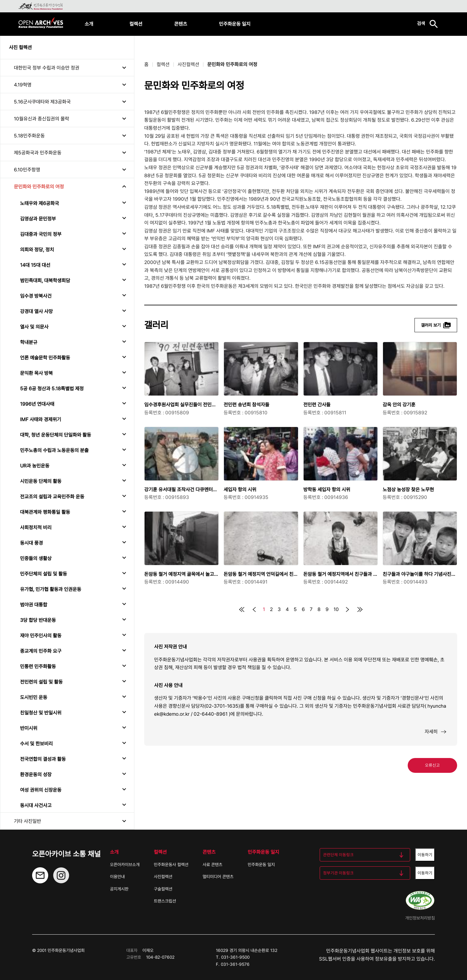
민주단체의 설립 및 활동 (44, 574)
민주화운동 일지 (235, 24)
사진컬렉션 (188, 64)
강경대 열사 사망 (36, 311)
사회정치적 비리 (36, 528)
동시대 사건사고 (36, 805)
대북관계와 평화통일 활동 (45, 512)
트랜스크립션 (165, 901)
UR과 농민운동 (35, 466)
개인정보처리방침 (420, 918)
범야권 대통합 (34, 605)
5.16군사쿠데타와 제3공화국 (42, 102)
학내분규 (29, 342)
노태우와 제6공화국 (40, 203)
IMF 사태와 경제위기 (41, 419)
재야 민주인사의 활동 (41, 636)
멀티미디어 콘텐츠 (218, 877)
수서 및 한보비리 (36, 744)
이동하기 (425, 855)
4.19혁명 (23, 85)
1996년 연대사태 (37, 404)
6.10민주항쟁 (27, 170)
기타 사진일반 (27, 821)
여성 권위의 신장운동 (41, 790)
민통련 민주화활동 (38, 666)
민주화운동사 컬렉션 (171, 865)
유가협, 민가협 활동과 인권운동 (51, 589)
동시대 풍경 (32, 543)
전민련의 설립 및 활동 (41, 682)
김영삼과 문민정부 (38, 219)
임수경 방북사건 (36, 296)
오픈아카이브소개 (125, 865)
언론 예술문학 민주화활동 (45, 358)
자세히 (436, 732)
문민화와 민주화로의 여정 (39, 187)
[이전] (254, 609)
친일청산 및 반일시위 (41, 713)
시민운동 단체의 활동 (41, 481)
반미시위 (29, 728)
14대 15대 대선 (35, 265)
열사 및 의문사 (34, 327)
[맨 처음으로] (242, 609)
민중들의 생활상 (36, 558)
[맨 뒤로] (360, 609)
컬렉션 (136, 24)
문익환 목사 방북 (36, 373)
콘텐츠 (181, 24)
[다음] (347, 609)
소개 (89, 24)
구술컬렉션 (163, 889)
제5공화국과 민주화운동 (38, 153)
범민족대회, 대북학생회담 (45, 281)
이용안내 (117, 877)
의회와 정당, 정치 (37, 250)
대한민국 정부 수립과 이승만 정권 (47, 68)
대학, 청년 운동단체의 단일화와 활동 (56, 435)
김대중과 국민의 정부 (41, 234)
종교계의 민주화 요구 (41, 651)
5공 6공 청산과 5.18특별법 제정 (52, 389)
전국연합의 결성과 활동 (43, 759)
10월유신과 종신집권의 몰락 (42, 119)
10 (336, 609)
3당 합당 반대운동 (38, 620)
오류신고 (432, 765)
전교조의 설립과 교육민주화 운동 (52, 497)
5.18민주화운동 (29, 136)
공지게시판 (119, 889)
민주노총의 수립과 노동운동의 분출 (54, 450)
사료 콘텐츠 (212, 865)
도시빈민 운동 (34, 697)
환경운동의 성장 (36, 775)
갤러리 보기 (436, 325)
